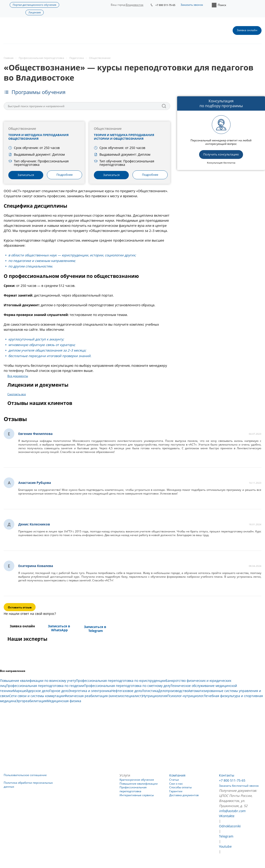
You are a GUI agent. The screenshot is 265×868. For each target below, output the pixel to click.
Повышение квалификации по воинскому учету (38, 681)
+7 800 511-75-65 (165, 5)
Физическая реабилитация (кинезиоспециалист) (103, 696)
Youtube (225, 846)
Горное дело (59, 691)
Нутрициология (155, 696)
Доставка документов (184, 795)
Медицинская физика (64, 701)
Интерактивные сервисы (137, 795)
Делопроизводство (173, 691)
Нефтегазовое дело (126, 691)
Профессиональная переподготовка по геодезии (45, 686)
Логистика (150, 691)
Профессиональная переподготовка (133, 789)
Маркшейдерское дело (31, 691)
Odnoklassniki (230, 826)
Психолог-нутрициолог (185, 696)
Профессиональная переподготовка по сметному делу (127, 686)
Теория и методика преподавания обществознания (39, 137)
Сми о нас (176, 784)
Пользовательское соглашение (25, 775)
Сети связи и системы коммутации (37, 696)
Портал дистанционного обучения (34, 5)
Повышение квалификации (139, 784)
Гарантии (176, 791)
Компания (177, 775)
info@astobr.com (232, 811)
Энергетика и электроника (90, 691)
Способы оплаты (180, 787)
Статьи (174, 780)
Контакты (227, 775)
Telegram (226, 836)
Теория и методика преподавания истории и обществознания (124, 137)
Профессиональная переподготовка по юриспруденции (121, 681)
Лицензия (35, 12)
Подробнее (65, 175)
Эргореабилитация (31, 701)
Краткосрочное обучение (137, 780)
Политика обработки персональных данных (28, 785)
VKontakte (227, 816)
